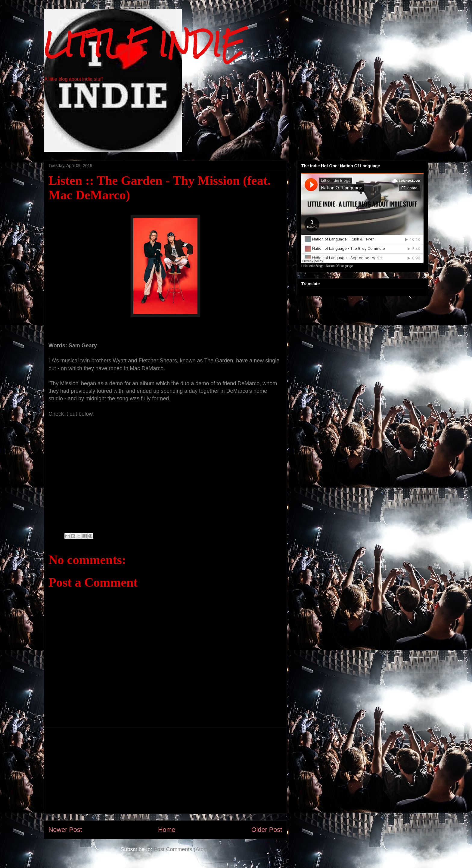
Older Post (267, 830)
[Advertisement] (165, 771)
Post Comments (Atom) (182, 849)
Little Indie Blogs (312, 266)
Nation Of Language (340, 266)
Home (167, 830)
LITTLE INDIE (144, 44)
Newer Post (65, 830)
